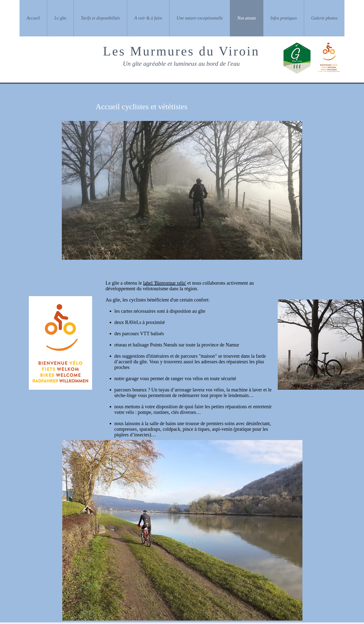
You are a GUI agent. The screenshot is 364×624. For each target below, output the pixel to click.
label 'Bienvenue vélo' (165, 283)
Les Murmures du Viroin (181, 51)
